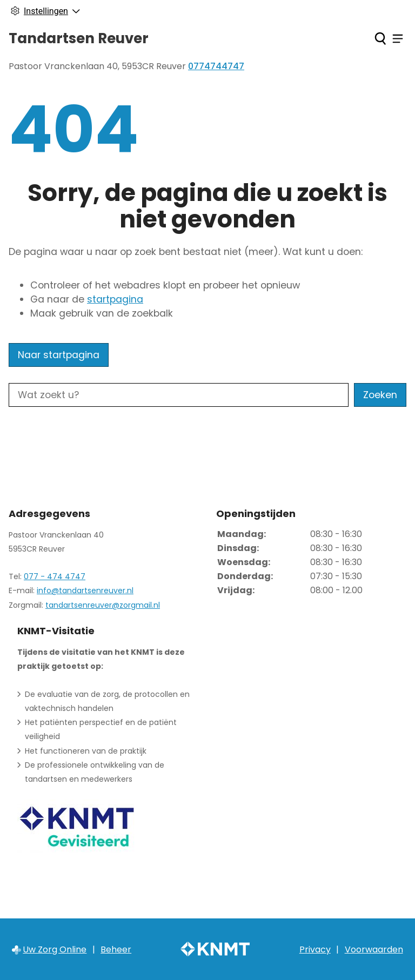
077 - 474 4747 (55, 576)
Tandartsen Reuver (79, 38)
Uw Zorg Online (55, 949)
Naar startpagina (59, 355)
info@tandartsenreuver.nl (85, 590)
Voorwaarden (374, 949)
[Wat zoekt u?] (179, 395)
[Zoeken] (380, 38)
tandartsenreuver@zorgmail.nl (103, 605)
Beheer (116, 949)
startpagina (115, 299)
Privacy (315, 949)
